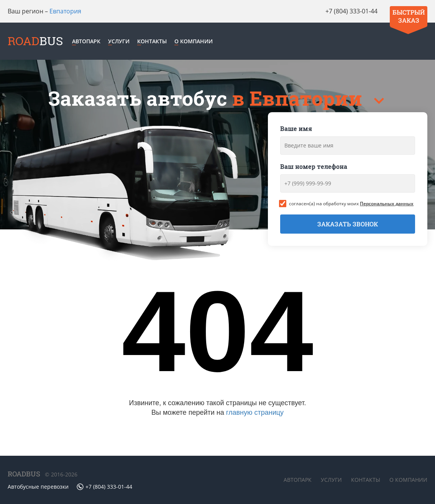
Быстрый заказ (409, 16)
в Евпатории (300, 98)
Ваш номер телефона (314, 166)
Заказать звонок (348, 224)
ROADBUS (24, 474)
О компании (194, 41)
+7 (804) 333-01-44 (351, 11)
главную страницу (255, 412)
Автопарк (86, 41)
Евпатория (65, 11)
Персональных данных (387, 204)
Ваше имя (296, 128)
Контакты (152, 41)
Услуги (119, 41)
